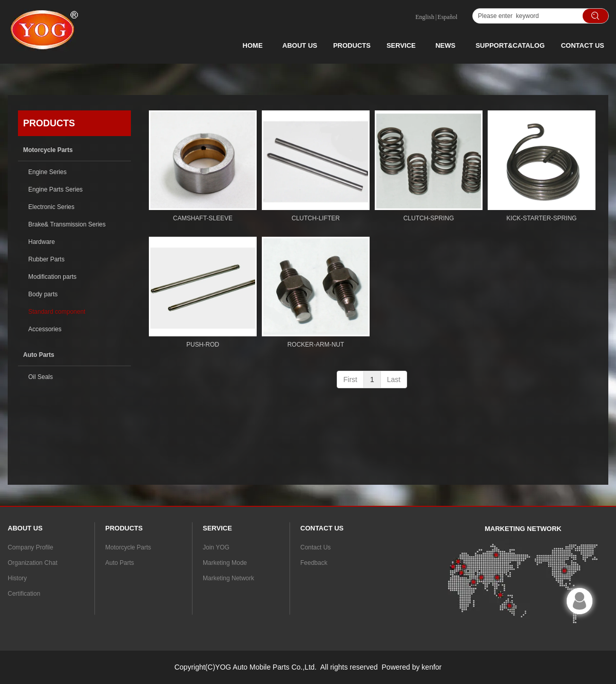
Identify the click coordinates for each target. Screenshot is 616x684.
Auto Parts (120, 563)
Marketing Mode (225, 563)
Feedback (314, 563)
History (17, 578)
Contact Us (315, 547)
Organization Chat (33, 563)
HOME (253, 45)
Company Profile (31, 547)
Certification (24, 594)
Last (394, 379)
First (350, 379)
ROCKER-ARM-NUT (316, 345)
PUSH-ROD (203, 345)
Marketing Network (228, 578)
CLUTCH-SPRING (429, 218)
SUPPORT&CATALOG (510, 45)
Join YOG (216, 547)
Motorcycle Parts (128, 547)
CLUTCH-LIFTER (316, 218)
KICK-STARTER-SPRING (542, 218)
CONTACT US (583, 45)
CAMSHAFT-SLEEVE (203, 218)
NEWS (445, 45)
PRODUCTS (352, 45)
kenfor (431, 667)
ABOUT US (300, 45)
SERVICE (401, 45)
